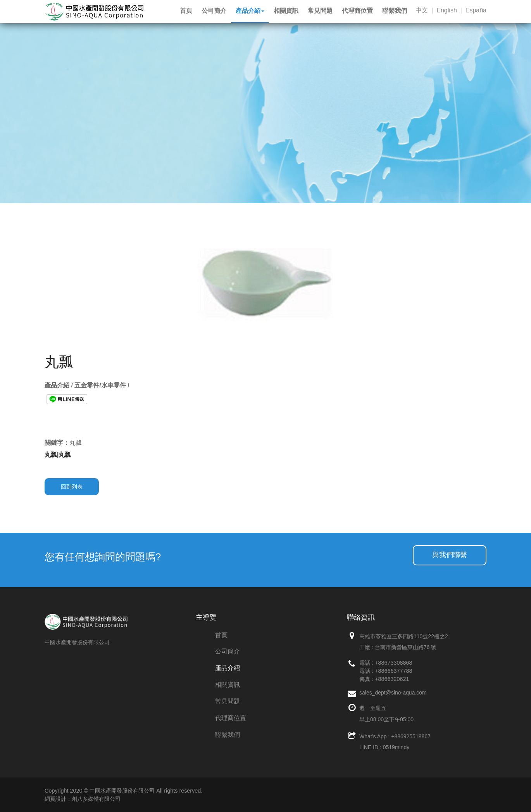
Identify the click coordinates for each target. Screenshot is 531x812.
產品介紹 (228, 668)
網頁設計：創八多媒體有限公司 (83, 799)
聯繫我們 (228, 735)
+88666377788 (393, 671)
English (447, 10)
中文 (422, 10)
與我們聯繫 (450, 555)
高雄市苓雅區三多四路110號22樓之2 (404, 636)
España (476, 10)
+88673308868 (393, 663)
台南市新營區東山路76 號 (406, 647)
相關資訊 (228, 685)
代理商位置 (231, 718)
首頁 (221, 635)
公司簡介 (228, 651)
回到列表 (72, 487)
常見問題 (228, 701)
